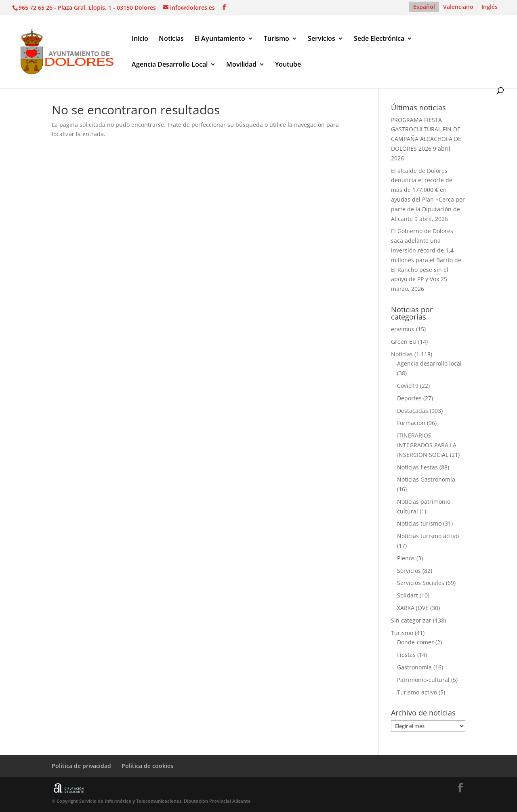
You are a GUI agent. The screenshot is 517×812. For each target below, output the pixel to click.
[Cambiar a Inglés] (490, 7)
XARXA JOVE (413, 608)
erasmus (403, 329)
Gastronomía (414, 667)
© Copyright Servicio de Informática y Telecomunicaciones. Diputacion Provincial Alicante (151, 801)
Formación (411, 423)
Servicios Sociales (421, 583)
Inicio (140, 39)
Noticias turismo (419, 523)
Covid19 (408, 386)
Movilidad (241, 65)
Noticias (171, 39)
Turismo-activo (417, 692)
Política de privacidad (81, 766)
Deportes (409, 398)
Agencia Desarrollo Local (170, 65)
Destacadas (413, 411)
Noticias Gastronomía (426, 479)
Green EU (404, 342)
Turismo (276, 39)
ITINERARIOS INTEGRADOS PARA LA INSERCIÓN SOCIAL (427, 445)
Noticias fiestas (417, 467)
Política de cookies (147, 766)
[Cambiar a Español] (424, 7)
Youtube (288, 65)
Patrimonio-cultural (423, 680)
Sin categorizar (411, 620)
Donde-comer (415, 642)
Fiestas (406, 655)
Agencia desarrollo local (429, 363)
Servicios (322, 39)
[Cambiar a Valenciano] (458, 7)
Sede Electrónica (379, 39)
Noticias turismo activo (428, 536)
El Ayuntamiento (220, 39)
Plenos (406, 558)
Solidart (408, 595)
